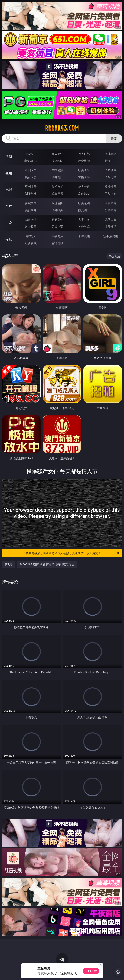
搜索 (114, 138)
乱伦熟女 (84, 194)
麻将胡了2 (31, 161)
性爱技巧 (111, 227)
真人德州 (57, 154)
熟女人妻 (31, 177)
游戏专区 (111, 154)
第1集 (8, 564)
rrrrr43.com (62, 128)
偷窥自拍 (31, 203)
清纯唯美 (57, 210)
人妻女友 (84, 220)
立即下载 (91, 971)
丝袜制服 (57, 177)
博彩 (9, 157)
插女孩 (31, 236)
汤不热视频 (111, 236)
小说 (9, 223)
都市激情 (31, 220)
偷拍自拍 (57, 187)
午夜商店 (57, 236)
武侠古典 (111, 220)
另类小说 (57, 227)
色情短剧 (57, 243)
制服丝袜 (31, 194)
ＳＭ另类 (111, 177)
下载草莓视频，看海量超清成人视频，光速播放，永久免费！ (71, 553)
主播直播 (84, 177)
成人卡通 (84, 187)
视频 (9, 173)
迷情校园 (31, 227)
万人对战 (84, 154)
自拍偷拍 (57, 170)
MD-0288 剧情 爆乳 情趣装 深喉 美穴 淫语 (47, 564)
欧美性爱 (111, 187)
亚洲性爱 (31, 187)
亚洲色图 (57, 203)
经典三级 (57, 194)
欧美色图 (84, 203)
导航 (9, 239)
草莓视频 (84, 236)
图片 (9, 206)
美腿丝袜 (31, 210)
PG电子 (31, 154)
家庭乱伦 (57, 220)
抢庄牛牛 (111, 161)
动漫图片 (111, 203)
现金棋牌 (84, 161)
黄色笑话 (84, 227)
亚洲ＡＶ (31, 170)
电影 (9, 190)
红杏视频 (31, 243)
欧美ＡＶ (84, 170)
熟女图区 (84, 210)
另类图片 (111, 210)
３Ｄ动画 (111, 170)
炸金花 (57, 161)
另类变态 (111, 194)
